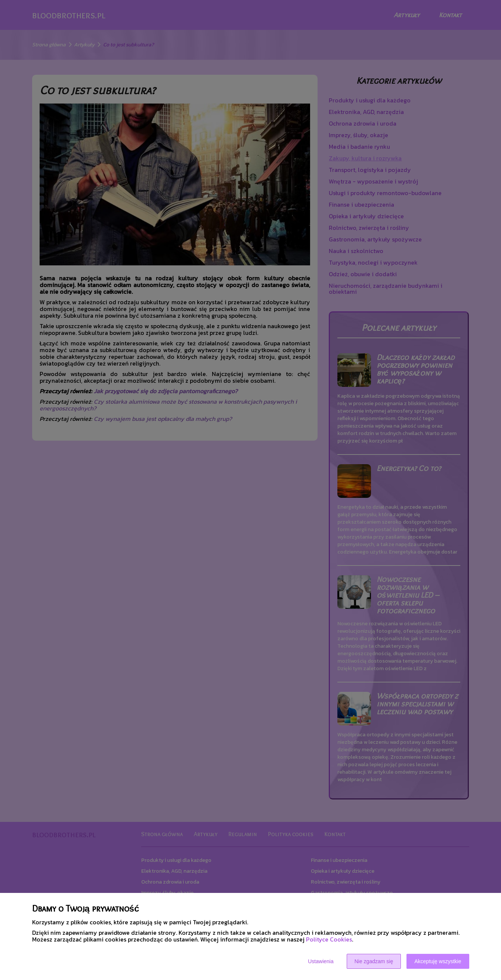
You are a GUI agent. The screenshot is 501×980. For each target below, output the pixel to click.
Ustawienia (321, 961)
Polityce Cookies (329, 939)
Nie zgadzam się (374, 961)
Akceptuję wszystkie (438, 961)
